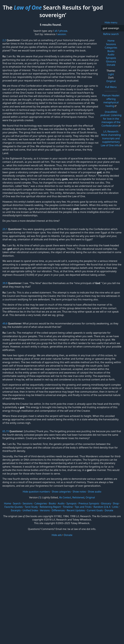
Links (115, 507)
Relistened (78, 497)
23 (4, 229)
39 (4, 283)
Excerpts (16, 510)
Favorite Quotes (14, 507)
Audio (111, 55)
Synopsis (111, 58)
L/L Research (111, 138)
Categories (111, 48)
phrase (63, 31)
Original (111, 81)
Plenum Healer (111, 101)
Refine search (111, 34)
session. (62, 34)
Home (111, 41)
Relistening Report (50, 507)
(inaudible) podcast (111, 119)
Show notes (79, 492)
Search (17, 503)
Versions (45, 510)
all (56, 31)
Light (111, 74)
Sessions (111, 44)
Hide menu (111, 22)
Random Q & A (102, 507)
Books (111, 51)
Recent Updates (76, 510)
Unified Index (30, 510)
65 (4, 431)
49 (4, 323)
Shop (116, 503)
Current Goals (95, 510)
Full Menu (111, 87)
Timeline (68, 507)
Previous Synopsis (89, 503)
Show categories (61, 492)
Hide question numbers (36, 492)
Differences (58, 510)
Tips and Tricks (83, 507)
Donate (111, 65)
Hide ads (57, 535)
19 (7, 431)
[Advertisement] (62, 561)
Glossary (111, 61)
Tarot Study (31, 507)
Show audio (95, 492)
